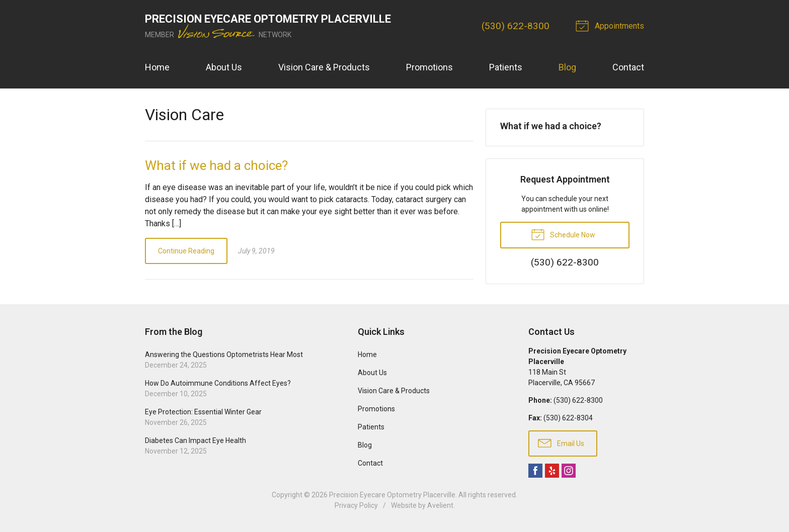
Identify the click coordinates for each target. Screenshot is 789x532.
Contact (628, 67)
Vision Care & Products (324, 67)
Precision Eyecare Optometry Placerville (392, 495)
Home (157, 67)
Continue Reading (186, 251)
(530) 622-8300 (516, 26)
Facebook (535, 471)
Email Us (561, 442)
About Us (224, 67)
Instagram (569, 471)
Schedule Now (563, 234)
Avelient (440, 505)
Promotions (429, 67)
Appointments (611, 25)
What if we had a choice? (216, 165)
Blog (567, 67)
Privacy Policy (356, 505)
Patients (506, 67)
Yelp (552, 471)
